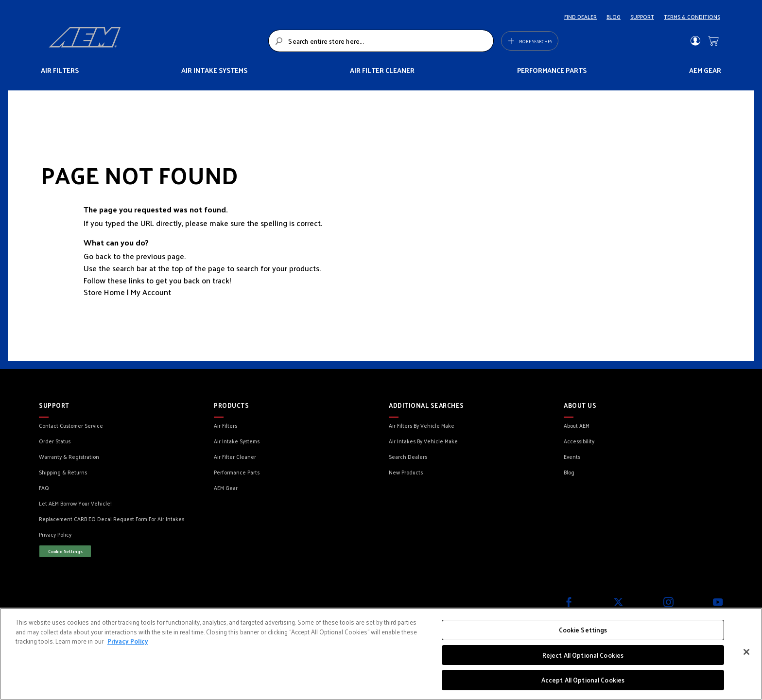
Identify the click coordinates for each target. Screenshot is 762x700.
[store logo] (156, 41)
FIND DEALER (580, 17)
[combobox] (381, 41)
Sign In (695, 41)
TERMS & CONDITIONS (692, 17)
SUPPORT (642, 17)
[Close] (746, 652)
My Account (151, 292)
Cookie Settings (65, 551)
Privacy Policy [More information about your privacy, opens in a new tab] (128, 641)
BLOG (614, 17)
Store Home (104, 292)
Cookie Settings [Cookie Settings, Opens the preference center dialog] (583, 630)
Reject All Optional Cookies (583, 655)
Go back (97, 256)
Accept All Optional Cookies (583, 680)
